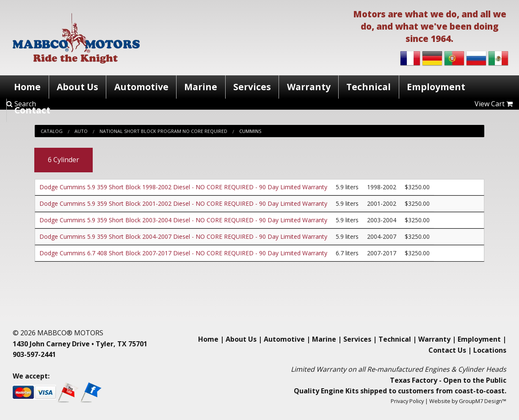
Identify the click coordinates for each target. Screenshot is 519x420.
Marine (201, 87)
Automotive (141, 87)
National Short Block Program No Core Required (163, 131)
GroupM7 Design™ (483, 401)
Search (21, 104)
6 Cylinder (63, 160)
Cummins (250, 131)
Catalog (52, 131)
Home (27, 87)
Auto (81, 131)
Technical (369, 87)
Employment (436, 87)
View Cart (494, 104)
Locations (490, 350)
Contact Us (447, 350)
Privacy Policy (407, 401)
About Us (77, 87)
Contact (32, 110)
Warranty (309, 87)
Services (252, 87)
